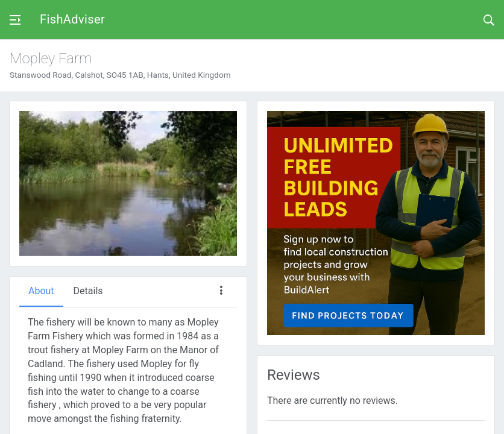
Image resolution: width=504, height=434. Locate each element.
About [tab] (41, 291)
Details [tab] (88, 291)
